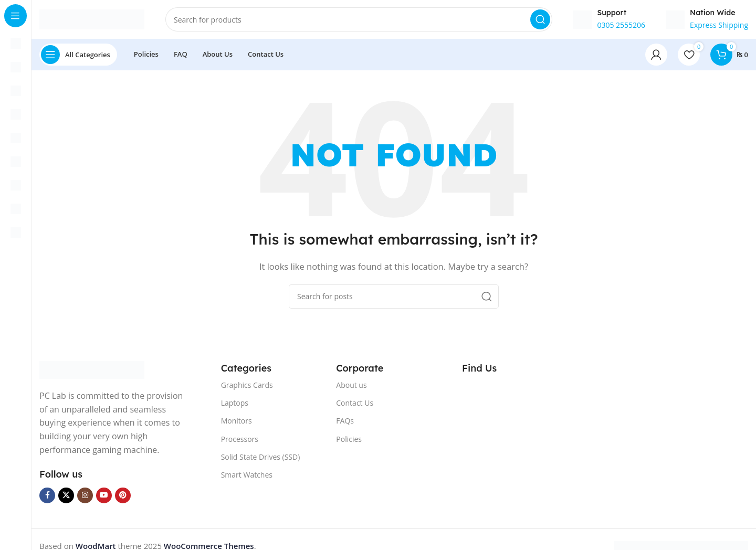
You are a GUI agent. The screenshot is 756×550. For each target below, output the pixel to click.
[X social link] (66, 499)
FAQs (345, 424)
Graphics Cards (247, 388)
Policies (349, 442)
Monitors (237, 424)
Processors (240, 442)
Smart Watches (247, 478)
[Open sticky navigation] (78, 58)
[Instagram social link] (85, 499)
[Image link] (92, 372)
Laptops (235, 406)
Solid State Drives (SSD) (261, 460)
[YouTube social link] (104, 499)
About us (351, 388)
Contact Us (355, 406)
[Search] (359, 21)
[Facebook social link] (47, 499)
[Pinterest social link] (123, 499)
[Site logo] (92, 20)
